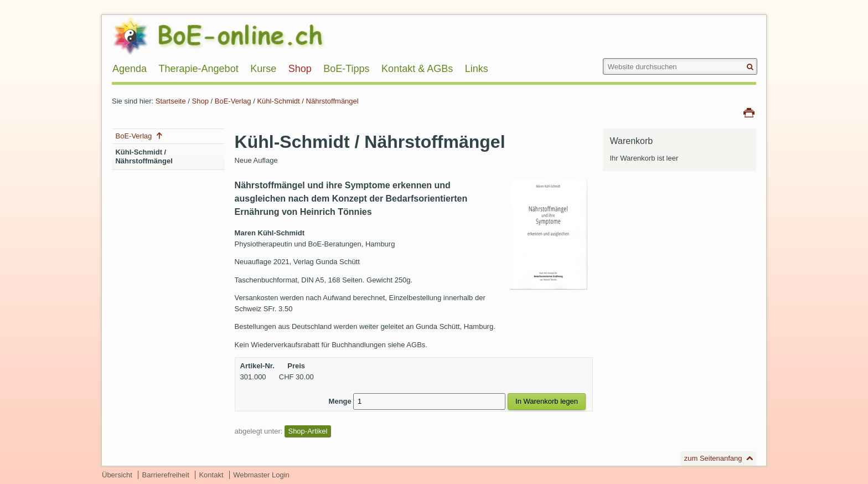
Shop (200, 101)
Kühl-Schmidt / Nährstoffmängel (308, 101)
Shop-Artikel (308, 431)
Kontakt (211, 475)
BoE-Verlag (233, 101)
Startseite (171, 101)
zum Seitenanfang (713, 458)
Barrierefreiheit (166, 475)
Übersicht (117, 475)
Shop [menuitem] (300, 69)
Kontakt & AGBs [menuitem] (417, 69)
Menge (340, 401)
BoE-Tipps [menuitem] (346, 69)
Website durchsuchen (602, 58)
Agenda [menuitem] (130, 69)
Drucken (749, 112)
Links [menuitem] (477, 69)
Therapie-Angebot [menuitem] (199, 69)
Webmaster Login (261, 475)
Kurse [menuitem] (263, 69)
